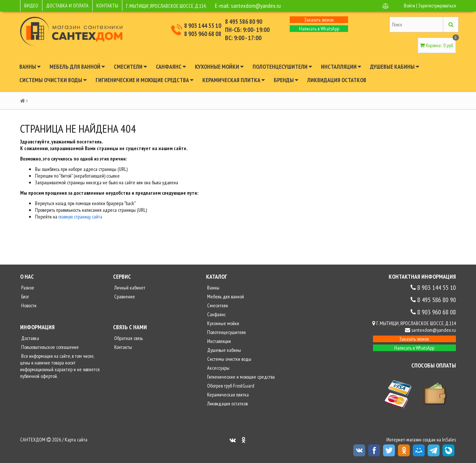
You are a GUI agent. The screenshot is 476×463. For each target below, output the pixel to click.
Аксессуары (218, 368)
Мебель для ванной (77, 67)
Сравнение (124, 297)
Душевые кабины (395, 67)
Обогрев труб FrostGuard (230, 386)
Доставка (30, 338)
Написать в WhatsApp (319, 29)
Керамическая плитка (234, 80)
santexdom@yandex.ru (256, 6)
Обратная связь (128, 338)
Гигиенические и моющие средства (144, 80)
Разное (27, 288)
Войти (409, 6)
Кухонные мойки (219, 67)
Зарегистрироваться (437, 6)
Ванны (30, 67)
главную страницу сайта (80, 217)
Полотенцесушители (282, 67)
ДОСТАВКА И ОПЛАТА (67, 6)
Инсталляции (341, 67)
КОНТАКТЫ (107, 6)
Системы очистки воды (53, 80)
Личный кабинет (129, 288)
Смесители (130, 67)
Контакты (123, 347)
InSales (449, 440)
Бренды (286, 80)
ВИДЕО (31, 6)
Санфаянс (171, 67)
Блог (25, 297)
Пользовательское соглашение (49, 347)
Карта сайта (76, 440)
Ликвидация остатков (337, 80)
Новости (28, 305)
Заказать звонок (319, 20)
